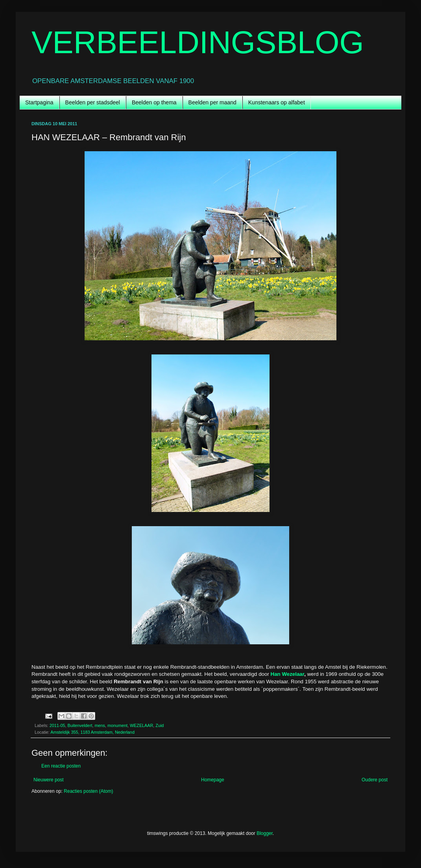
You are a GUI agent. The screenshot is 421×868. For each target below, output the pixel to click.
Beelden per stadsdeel (93, 102)
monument (117, 725)
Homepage (213, 780)
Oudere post (375, 780)
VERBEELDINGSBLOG (198, 42)
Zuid (160, 725)
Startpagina (39, 102)
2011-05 (57, 725)
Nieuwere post (49, 780)
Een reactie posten (61, 766)
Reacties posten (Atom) (88, 791)
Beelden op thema (154, 102)
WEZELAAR (141, 725)
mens (100, 725)
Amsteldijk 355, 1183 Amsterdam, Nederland (92, 732)
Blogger (265, 833)
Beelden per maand (212, 102)
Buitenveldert (80, 725)
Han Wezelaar (288, 674)
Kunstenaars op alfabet (277, 102)
